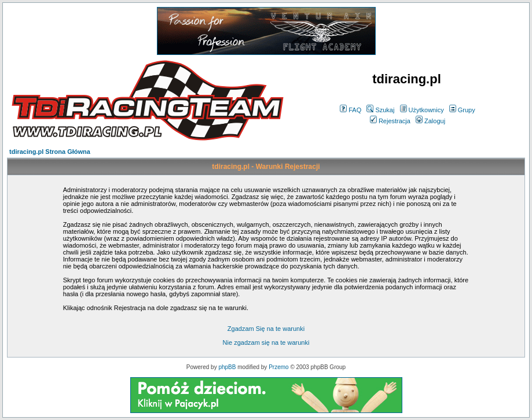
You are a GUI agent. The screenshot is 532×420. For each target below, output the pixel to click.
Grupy (462, 110)
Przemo (278, 367)
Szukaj (380, 110)
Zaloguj (430, 121)
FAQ (351, 110)
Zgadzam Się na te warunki (266, 329)
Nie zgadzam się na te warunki (266, 342)
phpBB (227, 367)
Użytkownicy (422, 110)
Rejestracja (390, 121)
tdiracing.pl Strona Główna (50, 152)
